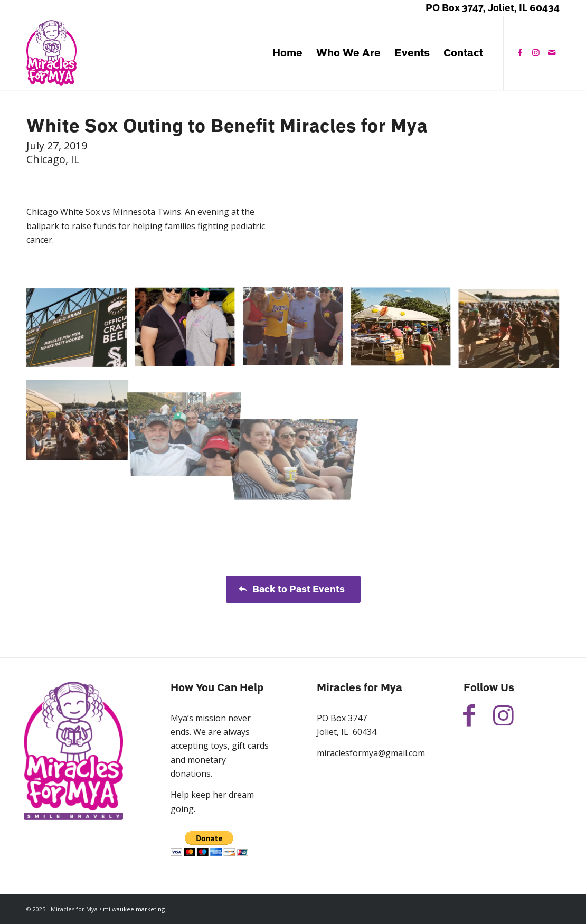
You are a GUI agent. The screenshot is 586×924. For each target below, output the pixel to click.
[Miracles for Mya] (51, 53)
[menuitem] (287, 53)
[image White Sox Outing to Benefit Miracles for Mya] (81, 332)
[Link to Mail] (552, 52)
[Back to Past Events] (293, 589)
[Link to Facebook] (520, 52)
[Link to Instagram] (536, 52)
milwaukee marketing (134, 909)
